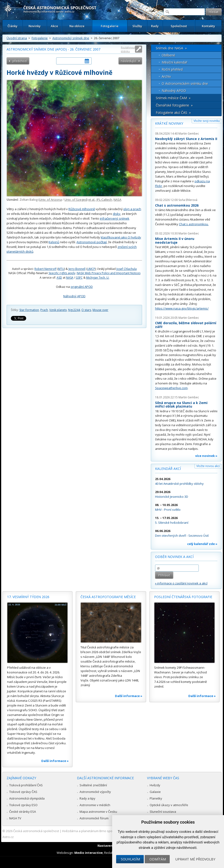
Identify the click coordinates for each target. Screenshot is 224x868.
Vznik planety (58, 310)
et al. (92, 200)
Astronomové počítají (92, 242)
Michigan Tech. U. (98, 278)
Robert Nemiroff (45, 269)
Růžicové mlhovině (82, 209)
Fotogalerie (110, 26)
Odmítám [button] (158, 859)
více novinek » (206, 456)
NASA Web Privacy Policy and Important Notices (109, 273)
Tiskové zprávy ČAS (23, 792)
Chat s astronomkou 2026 (177, 205)
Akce (54, 26)
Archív (166, 76)
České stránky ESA (23, 812)
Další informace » (55, 761)
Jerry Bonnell (77, 269)
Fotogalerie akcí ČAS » (173, 113)
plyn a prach (132, 209)
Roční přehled (172, 69)
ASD (59, 278)
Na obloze (77, 26)
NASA (117, 200)
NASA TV (15, 818)
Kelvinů (54, 242)
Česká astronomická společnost (36, 831)
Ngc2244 (74, 310)
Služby (137, 26)
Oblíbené (168, 55)
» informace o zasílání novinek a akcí (181, 583)
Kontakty (208, 26)
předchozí (20, 61)
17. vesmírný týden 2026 (28, 597)
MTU (61, 269)
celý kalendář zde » (202, 544)
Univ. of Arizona (51, 200)
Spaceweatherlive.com (171, 388)
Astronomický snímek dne (71, 38)
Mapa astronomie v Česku (98, 812)
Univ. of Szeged (76, 200)
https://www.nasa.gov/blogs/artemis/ (182, 308)
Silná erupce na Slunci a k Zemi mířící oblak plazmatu (181, 405)
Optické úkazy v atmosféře (169, 805)
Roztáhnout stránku (128, 49)
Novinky (35, 26)
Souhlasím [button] (130, 859)
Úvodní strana (17, 38)
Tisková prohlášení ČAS (26, 785)
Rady (155, 26)
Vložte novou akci (208, 466)
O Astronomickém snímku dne (185, 83)
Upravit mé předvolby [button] (195, 859)
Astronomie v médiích (95, 805)
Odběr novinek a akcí (174, 557)
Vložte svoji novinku (207, 121)
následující (129, 61)
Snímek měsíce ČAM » (173, 98)
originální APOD (82, 287)
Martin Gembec (189, 134)
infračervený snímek (115, 218)
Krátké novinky (169, 123)
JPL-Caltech (104, 200)
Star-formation (29, 310)
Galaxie (155, 792)
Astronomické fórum (94, 818)
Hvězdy (155, 785)
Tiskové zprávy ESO (23, 805)
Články (13, 26)
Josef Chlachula (127, 269)
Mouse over (100, 310)
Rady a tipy (87, 798)
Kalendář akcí (168, 469)
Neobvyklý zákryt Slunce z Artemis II (186, 139)
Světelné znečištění (93, 785)
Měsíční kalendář (175, 62)
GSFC (79, 278)
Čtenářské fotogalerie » (174, 105)
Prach (44, 310)
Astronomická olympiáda (27, 798)
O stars (86, 310)
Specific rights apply (62, 273)
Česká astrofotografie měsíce (108, 597)
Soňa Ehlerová (188, 200)
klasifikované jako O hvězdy (121, 237)
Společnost (179, 26)
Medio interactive (89, 853)
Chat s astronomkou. (194, 224)
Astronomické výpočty (95, 792)
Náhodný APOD (74, 296)
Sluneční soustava (163, 812)
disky (117, 214)
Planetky (156, 798)
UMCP (91, 269)
